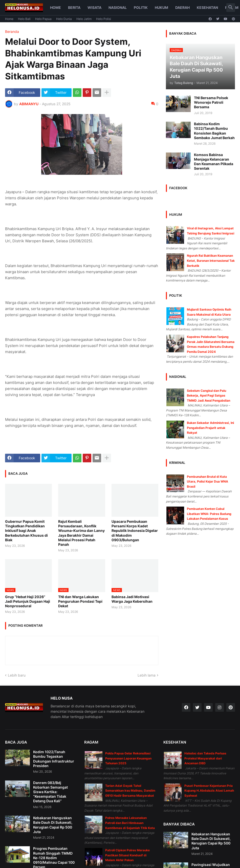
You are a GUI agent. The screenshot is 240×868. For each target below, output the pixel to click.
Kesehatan (207, 7)
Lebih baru (17, 675)
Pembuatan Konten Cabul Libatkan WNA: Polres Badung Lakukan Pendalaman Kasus (209, 514)
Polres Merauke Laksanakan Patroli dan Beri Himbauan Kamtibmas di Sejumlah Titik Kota (130, 823)
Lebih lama (147, 675)
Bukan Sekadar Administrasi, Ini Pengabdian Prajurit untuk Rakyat (210, 428)
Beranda (12, 32)
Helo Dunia (64, 19)
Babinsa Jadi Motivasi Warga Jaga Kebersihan (132, 599)
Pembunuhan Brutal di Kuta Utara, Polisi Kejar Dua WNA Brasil (208, 482)
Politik (141, 7)
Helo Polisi (104, 19)
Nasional (118, 7)
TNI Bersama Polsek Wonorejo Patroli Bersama (211, 102)
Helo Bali (24, 19)
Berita (74, 7)
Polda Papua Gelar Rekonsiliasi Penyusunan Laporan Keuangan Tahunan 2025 (128, 758)
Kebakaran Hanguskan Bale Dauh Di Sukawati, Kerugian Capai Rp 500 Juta (53, 825)
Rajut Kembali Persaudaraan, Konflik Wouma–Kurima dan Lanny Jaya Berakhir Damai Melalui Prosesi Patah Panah (81, 533)
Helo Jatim (84, 19)
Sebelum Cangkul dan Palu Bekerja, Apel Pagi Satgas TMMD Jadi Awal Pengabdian (209, 396)
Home (56, 7)
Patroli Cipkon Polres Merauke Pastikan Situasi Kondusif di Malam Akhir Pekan (127, 855)
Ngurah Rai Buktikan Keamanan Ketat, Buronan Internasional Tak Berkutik (211, 261)
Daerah (182, 7)
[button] (231, 8)
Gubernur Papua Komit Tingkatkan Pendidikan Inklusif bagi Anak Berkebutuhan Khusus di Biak (26, 531)
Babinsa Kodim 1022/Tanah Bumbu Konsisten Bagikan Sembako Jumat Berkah (214, 131)
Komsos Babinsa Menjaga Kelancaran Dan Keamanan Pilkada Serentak (214, 162)
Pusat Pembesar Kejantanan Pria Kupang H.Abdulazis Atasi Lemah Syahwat (209, 791)
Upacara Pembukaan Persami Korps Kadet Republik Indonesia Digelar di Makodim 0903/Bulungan (135, 531)
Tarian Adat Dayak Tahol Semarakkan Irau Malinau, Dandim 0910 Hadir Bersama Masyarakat (130, 791)
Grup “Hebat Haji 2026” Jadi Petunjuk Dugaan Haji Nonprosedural (28, 601)
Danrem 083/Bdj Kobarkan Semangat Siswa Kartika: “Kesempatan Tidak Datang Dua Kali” (50, 792)
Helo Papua (43, 19)
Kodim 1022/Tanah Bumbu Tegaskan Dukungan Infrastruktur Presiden (54, 759)
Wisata (94, 7)
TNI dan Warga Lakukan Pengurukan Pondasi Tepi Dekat (80, 601)
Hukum (161, 7)
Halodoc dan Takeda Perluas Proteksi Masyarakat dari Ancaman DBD (205, 758)
